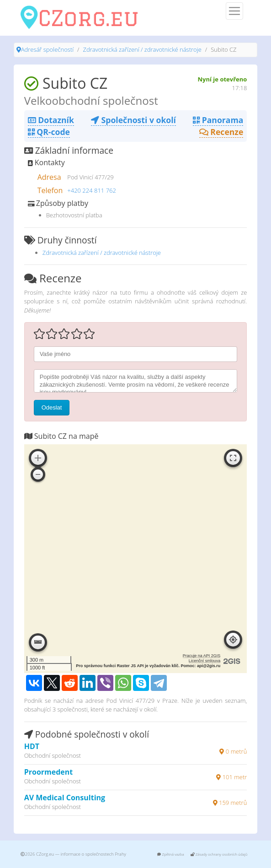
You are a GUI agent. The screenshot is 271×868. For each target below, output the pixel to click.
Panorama (218, 120)
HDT (32, 746)
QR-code (49, 132)
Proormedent (49, 772)
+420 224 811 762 (92, 190)
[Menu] (234, 11)
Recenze (221, 132)
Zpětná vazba (170, 854)
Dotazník (51, 120)
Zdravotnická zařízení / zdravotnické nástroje (142, 49)
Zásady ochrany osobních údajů (219, 854)
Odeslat (52, 407)
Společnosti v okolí (133, 120)
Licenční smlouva (205, 661)
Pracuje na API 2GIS (202, 656)
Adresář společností (47, 49)
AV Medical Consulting (65, 798)
